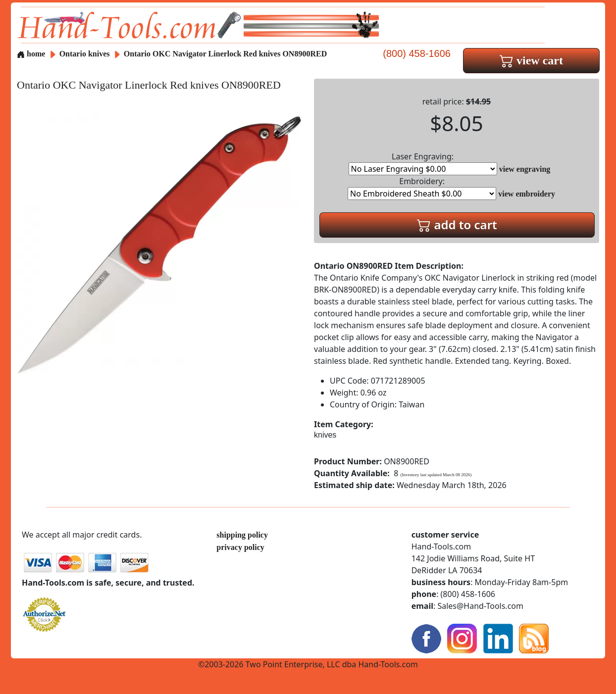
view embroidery (527, 194)
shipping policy (242, 535)
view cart (531, 60)
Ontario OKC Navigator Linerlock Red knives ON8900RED (225, 54)
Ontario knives (85, 54)
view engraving (525, 169)
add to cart (457, 224)
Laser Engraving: (423, 163)
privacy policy (240, 547)
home (31, 54)
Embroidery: (422, 188)
